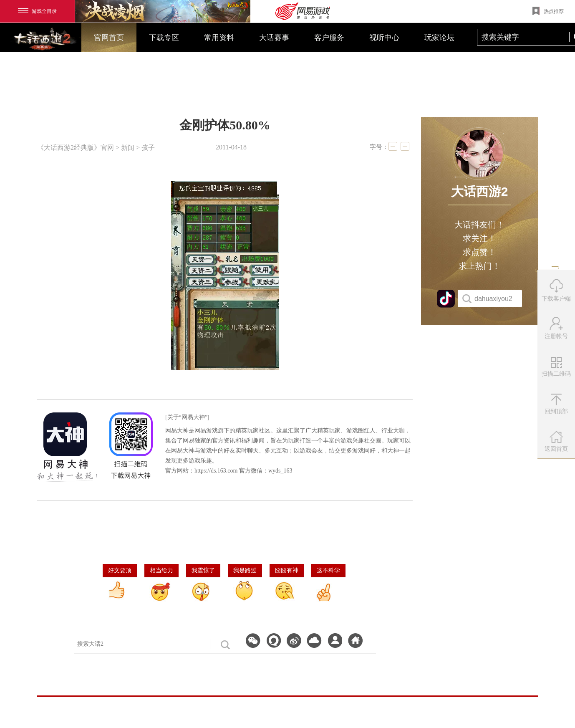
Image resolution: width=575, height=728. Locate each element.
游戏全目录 (37, 11)
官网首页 (109, 38)
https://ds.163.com (216, 471)
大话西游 (44, 40)
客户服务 (329, 38)
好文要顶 (120, 570)
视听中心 (384, 38)
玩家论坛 (439, 38)
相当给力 (161, 570)
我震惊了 (203, 570)
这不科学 (328, 570)
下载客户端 (556, 290)
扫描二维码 (557, 370)
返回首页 (556, 441)
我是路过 (245, 570)
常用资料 (219, 38)
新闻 (128, 148)
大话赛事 (274, 38)
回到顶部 (556, 404)
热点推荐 (548, 11)
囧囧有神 (287, 570)
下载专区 (164, 38)
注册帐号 (556, 328)
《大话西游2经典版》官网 (76, 148)
